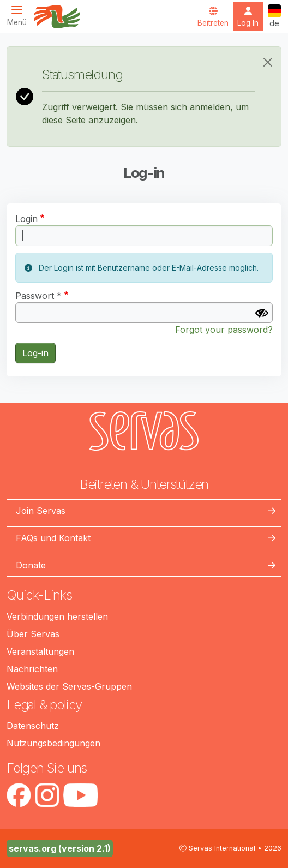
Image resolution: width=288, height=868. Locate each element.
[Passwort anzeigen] (262, 313)
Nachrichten (32, 669)
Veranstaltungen (40, 651)
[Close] (268, 62)
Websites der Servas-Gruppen (69, 686)
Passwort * (38, 296)
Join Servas (41, 511)
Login (26, 219)
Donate (31, 565)
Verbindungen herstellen (57, 616)
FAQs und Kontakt (53, 538)
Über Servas (33, 634)
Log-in (35, 353)
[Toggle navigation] (20, 16)
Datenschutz (33, 726)
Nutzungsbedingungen (53, 743)
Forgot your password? (224, 330)
